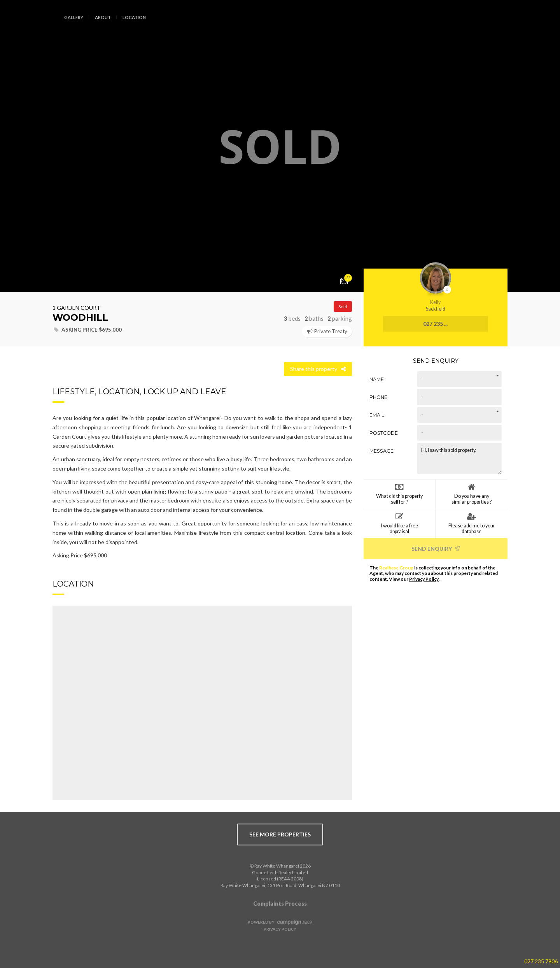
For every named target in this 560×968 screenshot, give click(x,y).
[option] (280, 146)
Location (134, 17)
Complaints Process (280, 904)
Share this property (318, 369)
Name (377, 379)
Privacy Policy (424, 579)
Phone (378, 397)
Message (381, 451)
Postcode (384, 433)
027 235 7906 (541, 961)
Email (377, 415)
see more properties (280, 834)
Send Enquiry (436, 548)
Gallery (74, 17)
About (103, 17)
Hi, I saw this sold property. (459, 458)
